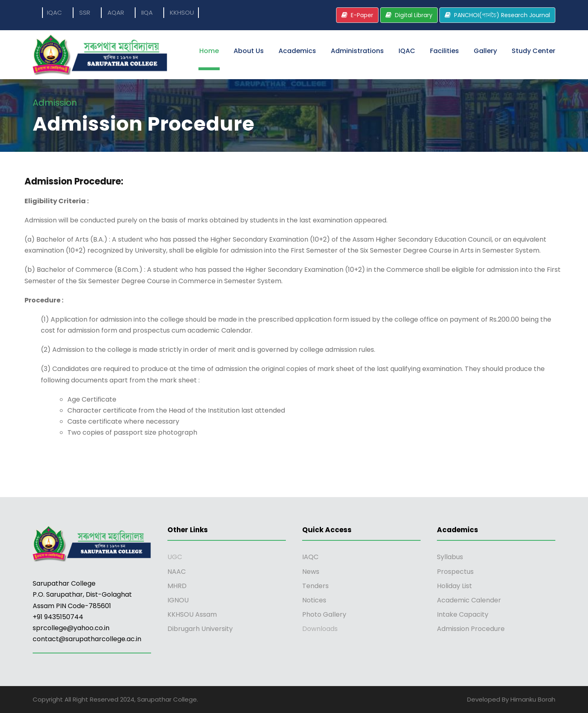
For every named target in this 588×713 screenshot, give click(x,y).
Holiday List (454, 586)
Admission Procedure (471, 629)
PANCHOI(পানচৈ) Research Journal (502, 15)
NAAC (177, 572)
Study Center (533, 51)
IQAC (55, 12)
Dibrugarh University (200, 629)
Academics (297, 51)
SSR (85, 12)
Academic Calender (469, 600)
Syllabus (450, 557)
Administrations (357, 51)
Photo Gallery (324, 614)
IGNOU (178, 600)
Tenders (315, 586)
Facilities (444, 51)
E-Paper (362, 15)
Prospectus (455, 572)
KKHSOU (182, 12)
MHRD (177, 586)
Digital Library (414, 15)
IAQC (310, 557)
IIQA (147, 12)
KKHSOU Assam (192, 614)
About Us (249, 51)
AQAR (116, 12)
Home (209, 51)
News (311, 572)
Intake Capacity (463, 614)
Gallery (485, 51)
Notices (314, 600)
